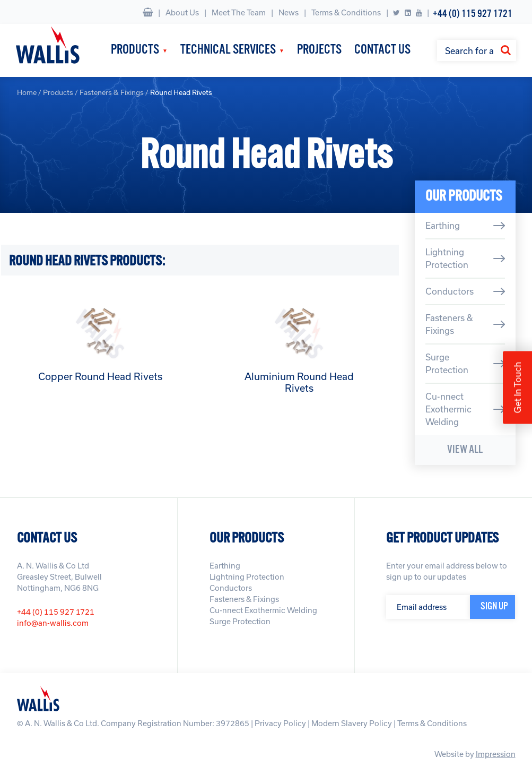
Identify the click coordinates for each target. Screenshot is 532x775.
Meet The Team (239, 12)
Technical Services (228, 50)
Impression (496, 754)
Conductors (450, 291)
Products (135, 50)
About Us (182, 12)
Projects (319, 50)
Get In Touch (517, 388)
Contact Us (382, 50)
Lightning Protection (447, 258)
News (289, 12)
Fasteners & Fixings (112, 92)
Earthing (443, 225)
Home (27, 92)
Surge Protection (447, 363)
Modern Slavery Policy (352, 723)
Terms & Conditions (346, 12)
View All (465, 450)
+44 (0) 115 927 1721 (473, 14)
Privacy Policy (280, 723)
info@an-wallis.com (53, 623)
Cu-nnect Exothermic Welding (448, 409)
